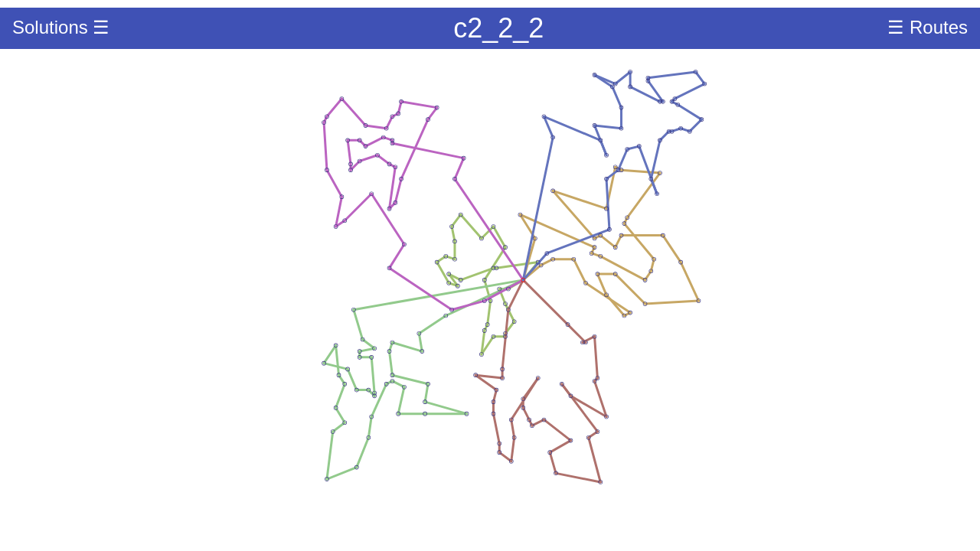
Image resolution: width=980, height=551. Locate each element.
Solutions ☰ (61, 27)
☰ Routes (928, 27)
